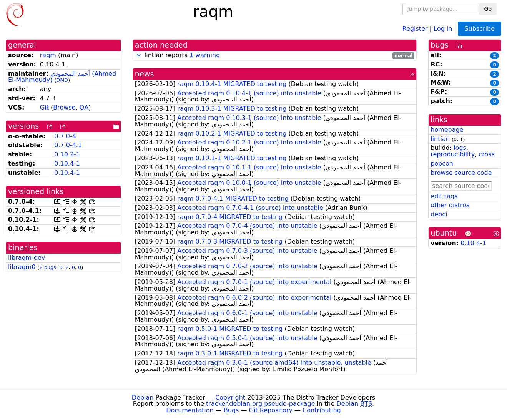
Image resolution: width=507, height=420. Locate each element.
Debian (143, 398)
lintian (440, 139)
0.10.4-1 (67, 164)
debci (439, 214)
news (145, 74)
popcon (442, 164)
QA (84, 107)
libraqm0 (22, 267)
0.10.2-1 (67, 154)
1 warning (205, 55)
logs (460, 148)
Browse (64, 107)
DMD (62, 80)
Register (415, 28)
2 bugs (47, 267)
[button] (139, 55)
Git (44, 107)
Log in (443, 28)
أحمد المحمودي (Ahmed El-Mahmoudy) (62, 77)
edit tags (444, 196)
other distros (450, 205)
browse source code (461, 173)
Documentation (190, 410)
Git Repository (271, 410)
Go (488, 9)
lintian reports (275, 56)
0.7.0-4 (65, 136)
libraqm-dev (27, 258)
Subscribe (480, 29)
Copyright (230, 398)
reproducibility (453, 154)
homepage (447, 130)
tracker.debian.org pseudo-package (260, 404)
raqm (48, 55)
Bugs (231, 410)
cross (486, 154)
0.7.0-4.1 (68, 145)
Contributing (322, 410)
